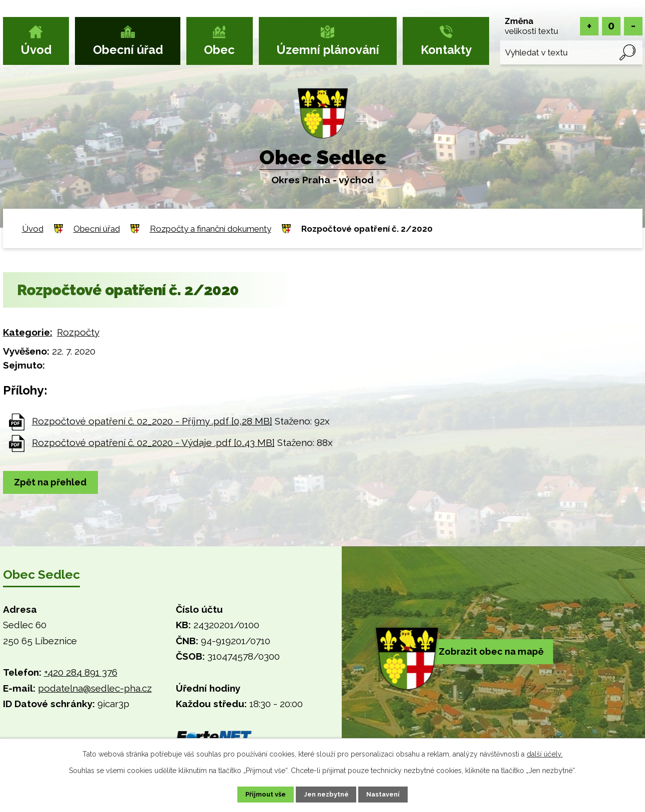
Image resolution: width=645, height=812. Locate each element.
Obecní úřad (128, 50)
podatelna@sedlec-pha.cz (95, 689)
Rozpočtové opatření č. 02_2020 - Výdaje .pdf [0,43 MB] (153, 442)
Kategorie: (28, 332)
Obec (219, 50)
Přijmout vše (257, 794)
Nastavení (392, 794)
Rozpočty (78, 332)
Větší (589, 26)
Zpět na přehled (54, 483)
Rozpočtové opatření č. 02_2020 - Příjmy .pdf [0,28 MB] (152, 421)
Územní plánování (328, 50)
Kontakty (446, 50)
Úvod (36, 50)
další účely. (545, 753)
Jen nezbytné (326, 794)
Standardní (611, 26)
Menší (633, 26)
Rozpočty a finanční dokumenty (211, 229)
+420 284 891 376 (81, 673)
